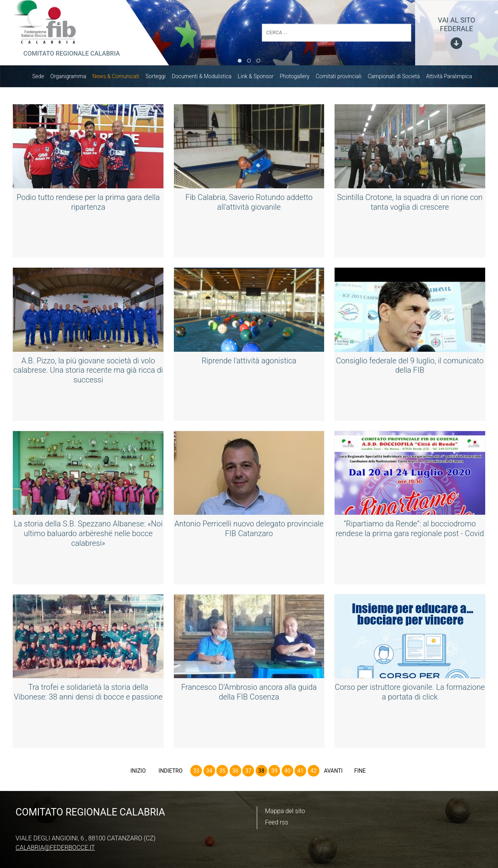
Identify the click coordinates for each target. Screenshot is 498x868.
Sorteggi (160, 78)
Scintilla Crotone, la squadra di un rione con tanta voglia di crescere (410, 204)
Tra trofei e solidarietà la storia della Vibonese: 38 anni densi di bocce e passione (88, 694)
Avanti (333, 773)
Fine (360, 773)
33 (196, 773)
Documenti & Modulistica (206, 78)
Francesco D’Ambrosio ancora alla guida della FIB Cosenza (249, 694)
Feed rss (277, 822)
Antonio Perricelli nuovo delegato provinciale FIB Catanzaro (249, 530)
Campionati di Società (398, 78)
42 (314, 773)
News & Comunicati (120, 78)
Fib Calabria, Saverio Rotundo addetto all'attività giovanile (249, 204)
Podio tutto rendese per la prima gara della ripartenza (88, 204)
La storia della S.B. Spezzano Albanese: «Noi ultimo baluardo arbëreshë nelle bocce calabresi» (88, 535)
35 (222, 773)
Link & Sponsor (260, 78)
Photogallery (299, 78)
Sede (42, 78)
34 (209, 773)
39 (274, 773)
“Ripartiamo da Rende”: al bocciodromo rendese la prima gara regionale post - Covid (410, 530)
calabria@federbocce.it (55, 848)
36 (235, 773)
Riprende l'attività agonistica (249, 363)
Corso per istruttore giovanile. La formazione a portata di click (410, 694)
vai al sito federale (456, 24)
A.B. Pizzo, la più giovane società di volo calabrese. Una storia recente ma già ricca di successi (88, 372)
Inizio (138, 773)
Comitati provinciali (343, 78)
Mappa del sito (285, 811)
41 (300, 773)
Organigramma (72, 78)
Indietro (171, 773)
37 (248, 773)
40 (288, 773)
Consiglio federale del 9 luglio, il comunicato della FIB (410, 367)
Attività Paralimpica (453, 78)
